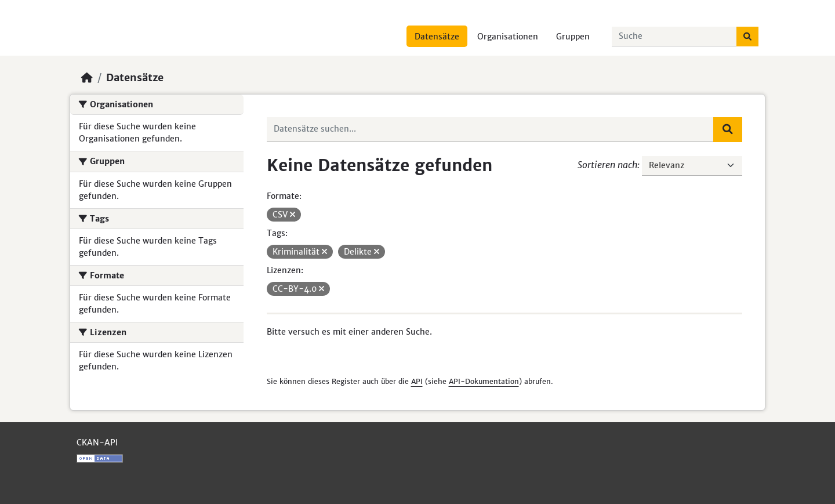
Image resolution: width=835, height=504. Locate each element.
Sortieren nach (607, 165)
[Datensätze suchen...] (674, 37)
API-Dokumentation (484, 381)
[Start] (87, 78)
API (417, 381)
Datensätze (437, 37)
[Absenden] (747, 37)
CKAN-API (97, 443)
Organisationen (508, 37)
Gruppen (573, 37)
